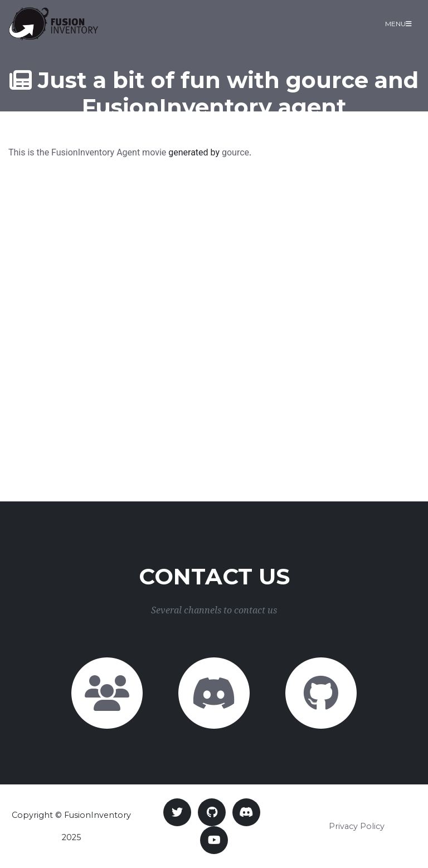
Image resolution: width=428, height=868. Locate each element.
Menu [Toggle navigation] (398, 24)
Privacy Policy (357, 826)
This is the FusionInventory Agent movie (87, 152)
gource (235, 152)
